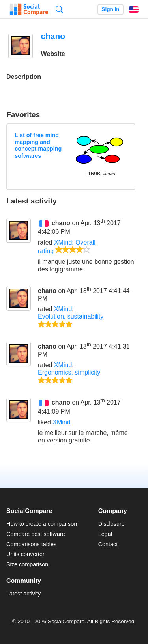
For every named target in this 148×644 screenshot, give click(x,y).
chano (61, 223)
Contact (108, 544)
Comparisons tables (31, 544)
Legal (105, 534)
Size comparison (27, 564)
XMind (63, 242)
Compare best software (36, 534)
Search (59, 9)
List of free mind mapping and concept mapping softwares (38, 146)
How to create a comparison (42, 524)
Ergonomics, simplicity (69, 372)
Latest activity (23, 594)
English (134, 9)
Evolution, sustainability (71, 316)
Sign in (110, 9)
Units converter (25, 554)
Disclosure (111, 524)
